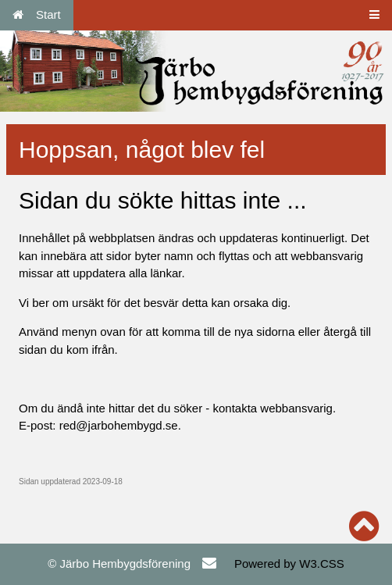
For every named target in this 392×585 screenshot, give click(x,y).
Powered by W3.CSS (289, 564)
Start (37, 14)
